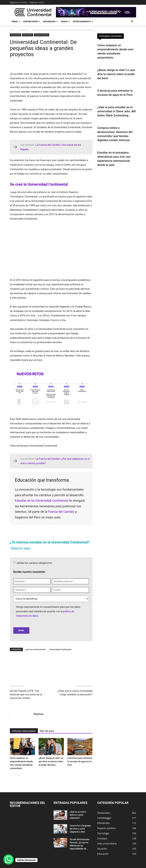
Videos (66, 21)
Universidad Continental (60, 649)
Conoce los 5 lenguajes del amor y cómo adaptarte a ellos (80, 829)
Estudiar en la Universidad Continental (42, 501)
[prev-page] (12, 775)
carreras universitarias (35, 649)
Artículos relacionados (24, 731)
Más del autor (47, 731)
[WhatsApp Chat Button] (9, 859)
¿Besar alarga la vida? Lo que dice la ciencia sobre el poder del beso (51, 761)
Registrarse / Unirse (19, 2)
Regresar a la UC (37, 2)
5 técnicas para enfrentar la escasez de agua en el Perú (80, 761)
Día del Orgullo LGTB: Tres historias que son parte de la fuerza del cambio (26, 694)
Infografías (51, 21)
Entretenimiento (83, 21)
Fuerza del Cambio (61, 512)
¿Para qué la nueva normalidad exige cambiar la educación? (75, 693)
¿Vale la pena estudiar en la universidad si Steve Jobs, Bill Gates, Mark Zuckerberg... (116, 111)
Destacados (24, 30)
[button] (132, 22)
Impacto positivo (42, 35)
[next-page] (17, 775)
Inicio (12, 30)
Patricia (39, 714)
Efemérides (28, 35)
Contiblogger (32, 21)
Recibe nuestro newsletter (29, 572)
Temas (16, 21)
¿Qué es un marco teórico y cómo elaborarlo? (78, 815)
